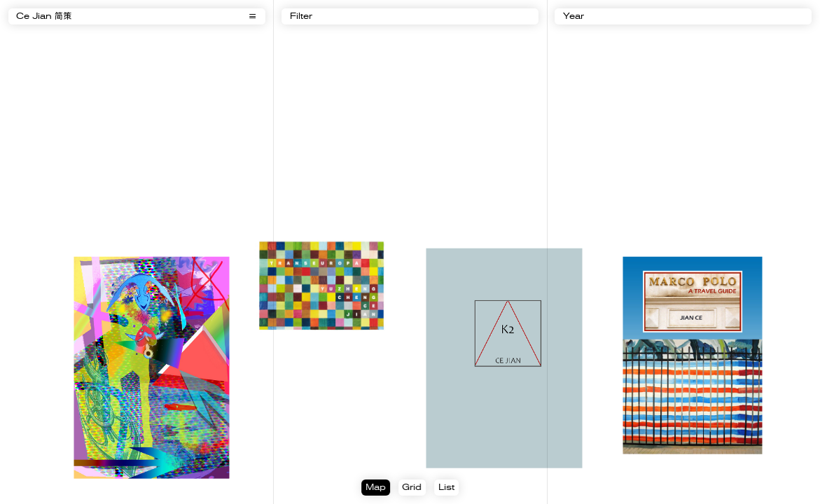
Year (574, 17)
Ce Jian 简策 (44, 17)
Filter (301, 17)
